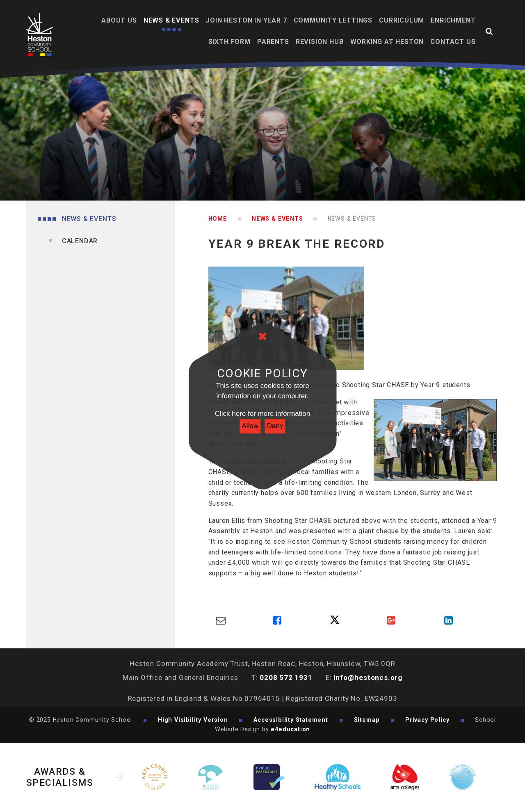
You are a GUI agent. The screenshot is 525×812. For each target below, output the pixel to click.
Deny (275, 426)
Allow (250, 426)
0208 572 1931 (286, 677)
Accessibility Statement (291, 720)
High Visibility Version (193, 720)
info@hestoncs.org (368, 677)
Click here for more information (262, 414)
